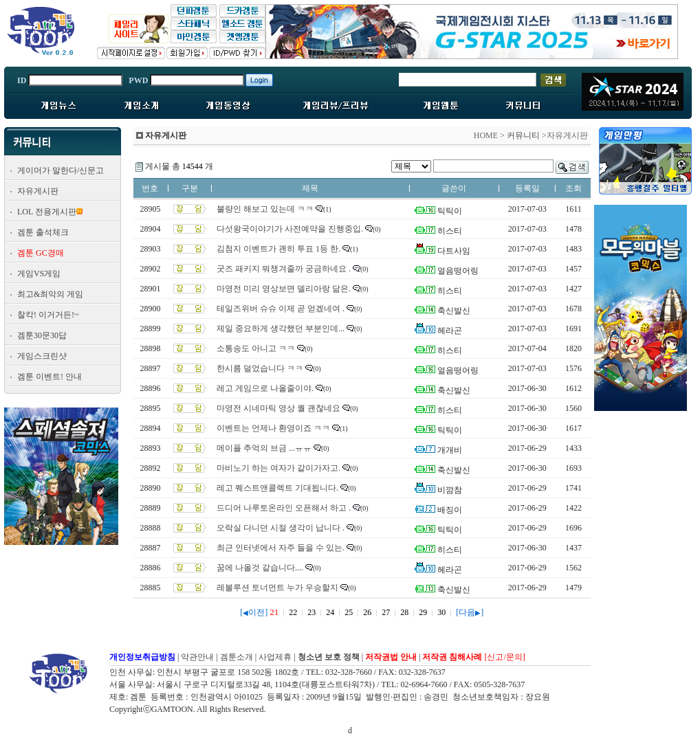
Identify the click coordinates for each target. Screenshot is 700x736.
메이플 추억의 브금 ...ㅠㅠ (264, 448)
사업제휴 (275, 657)
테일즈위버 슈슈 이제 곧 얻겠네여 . (281, 309)
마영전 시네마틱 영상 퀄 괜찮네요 (278, 408)
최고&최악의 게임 (50, 294)
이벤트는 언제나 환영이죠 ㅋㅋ (273, 428)
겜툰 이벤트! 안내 (50, 377)
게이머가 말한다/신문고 (61, 170)
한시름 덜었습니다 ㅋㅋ (260, 368)
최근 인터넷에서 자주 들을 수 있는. (281, 548)
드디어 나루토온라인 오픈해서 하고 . (284, 508)
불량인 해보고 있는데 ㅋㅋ (265, 209)
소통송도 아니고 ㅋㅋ (256, 348)
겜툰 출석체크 (43, 232)
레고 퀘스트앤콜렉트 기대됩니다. (277, 488)
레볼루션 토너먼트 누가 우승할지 (277, 588)
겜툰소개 (237, 657)
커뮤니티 (523, 135)
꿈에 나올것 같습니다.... (260, 568)
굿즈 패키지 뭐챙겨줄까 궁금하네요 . (284, 269)
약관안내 (197, 657)
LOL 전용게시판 (47, 212)
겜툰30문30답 (42, 335)
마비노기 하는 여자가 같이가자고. (278, 468)
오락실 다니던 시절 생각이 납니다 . (281, 528)
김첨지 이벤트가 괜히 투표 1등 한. (278, 249)
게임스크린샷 (42, 356)
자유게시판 (38, 191)
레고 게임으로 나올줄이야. (265, 388)
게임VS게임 (39, 274)
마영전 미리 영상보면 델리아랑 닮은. (284, 289)
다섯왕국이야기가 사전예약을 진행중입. (290, 229)
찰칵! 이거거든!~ (48, 315)
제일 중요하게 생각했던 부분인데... (281, 328)
